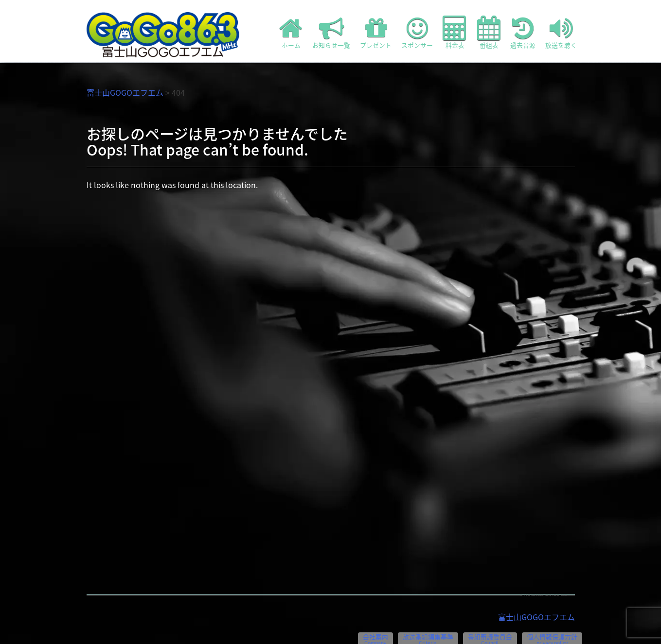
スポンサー (417, 33)
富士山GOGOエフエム (125, 92)
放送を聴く (561, 33)
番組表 (489, 33)
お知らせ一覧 (331, 33)
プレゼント (376, 33)
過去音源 (523, 33)
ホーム (291, 33)
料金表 (455, 33)
